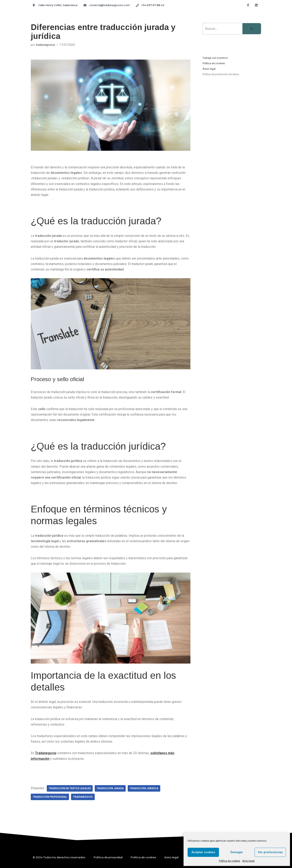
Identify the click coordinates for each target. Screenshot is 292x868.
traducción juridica (144, 788)
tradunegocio (83, 797)
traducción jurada (110, 788)
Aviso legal (248, 861)
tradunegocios (46, 45)
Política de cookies (230, 861)
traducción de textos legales (70, 788)
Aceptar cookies (203, 852)
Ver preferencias (270, 852)
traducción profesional (50, 797)
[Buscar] (222, 29)
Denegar (237, 852)
